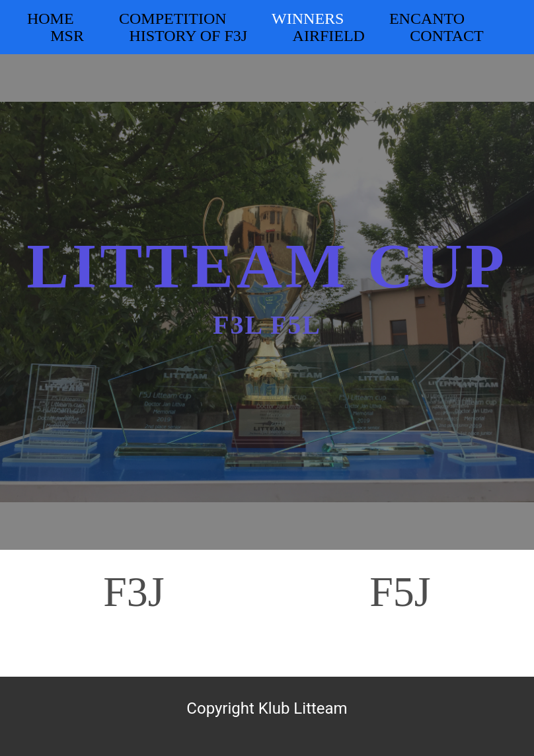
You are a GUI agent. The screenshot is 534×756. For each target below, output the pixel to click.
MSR (67, 36)
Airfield (329, 36)
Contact (446, 36)
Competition (173, 19)
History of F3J (188, 36)
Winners (308, 19)
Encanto (427, 19)
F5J (400, 592)
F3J (134, 592)
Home (51, 19)
